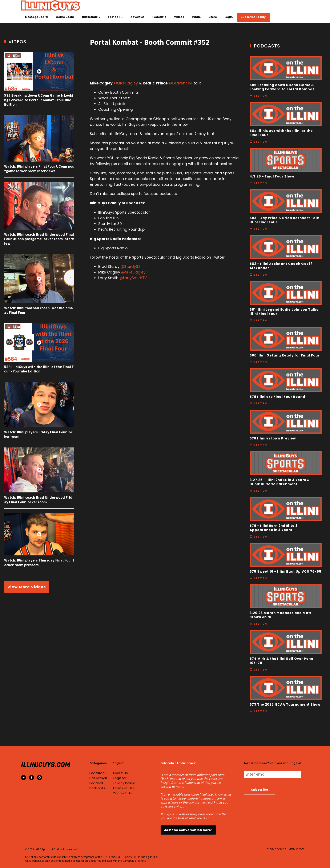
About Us (120, 773)
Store (213, 17)
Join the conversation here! (188, 830)
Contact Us (122, 793)
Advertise (137, 17)
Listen (261, 96)
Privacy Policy (124, 783)
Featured (97, 773)
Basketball (90, 17)
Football (114, 17)
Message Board (36, 17)
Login (229, 17)
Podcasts (159, 17)
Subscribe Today (253, 17)
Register (120, 778)
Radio (196, 17)
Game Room (65, 17)
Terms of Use (124, 788)
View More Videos (27, 587)
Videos (179, 17)
